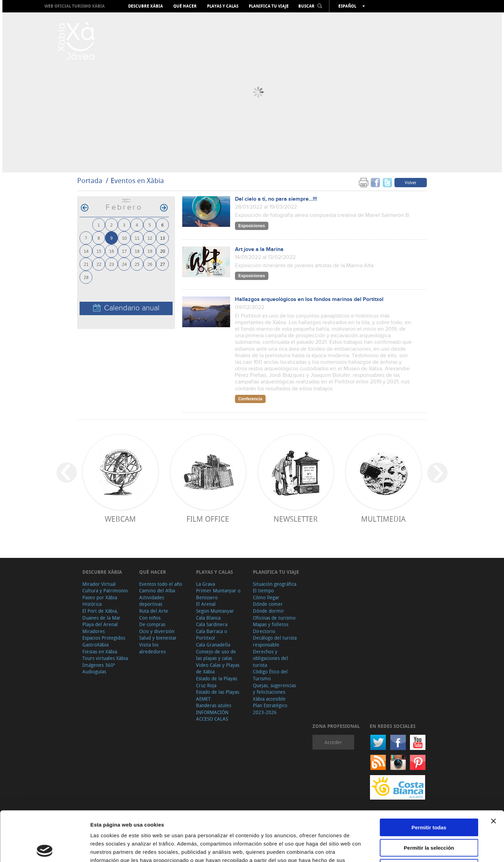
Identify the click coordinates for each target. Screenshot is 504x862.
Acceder (333, 742)
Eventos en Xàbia (137, 181)
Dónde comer (268, 604)
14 (86, 251)
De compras (152, 624)
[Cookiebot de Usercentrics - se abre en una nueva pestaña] (45, 849)
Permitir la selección (429, 798)
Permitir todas (429, 778)
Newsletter (296, 519)
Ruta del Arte (154, 611)
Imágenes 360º (99, 665)
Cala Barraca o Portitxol (212, 635)
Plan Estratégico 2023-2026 (270, 709)
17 (124, 251)
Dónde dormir (269, 611)
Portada (90, 181)
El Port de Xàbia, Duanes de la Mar (101, 614)
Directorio (264, 631)
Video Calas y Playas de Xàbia (218, 668)
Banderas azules (214, 705)
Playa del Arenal (100, 624)
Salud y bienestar (158, 638)
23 (112, 264)
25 (137, 264)
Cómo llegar (266, 597)
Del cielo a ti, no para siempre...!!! (276, 199)
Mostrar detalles (373, 848)
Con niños (150, 618)
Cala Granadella (213, 645)
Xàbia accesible (269, 699)
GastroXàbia (95, 645)
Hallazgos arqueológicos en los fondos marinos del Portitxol (309, 299)
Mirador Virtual (99, 584)
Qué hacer (185, 6)
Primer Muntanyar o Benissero (218, 594)
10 (124, 238)
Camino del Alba (157, 590)
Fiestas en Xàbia (100, 651)
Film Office (208, 519)
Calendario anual (126, 308)
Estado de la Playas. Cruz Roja (217, 682)
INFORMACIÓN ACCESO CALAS (212, 716)
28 (86, 277)
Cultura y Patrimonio (105, 590)
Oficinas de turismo (274, 618)
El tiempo (263, 590)
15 (99, 251)
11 (137, 238)
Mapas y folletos (271, 624)
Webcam (120, 519)
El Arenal (206, 604)
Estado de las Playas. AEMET (218, 695)
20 (163, 251)
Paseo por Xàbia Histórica (100, 601)
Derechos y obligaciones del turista (270, 658)
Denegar (429, 818)
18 (137, 251)
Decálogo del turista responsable (275, 641)
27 (163, 264)
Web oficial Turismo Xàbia (75, 6)
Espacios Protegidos (104, 638)
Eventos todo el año (161, 584)
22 (99, 264)
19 (150, 251)
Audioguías (94, 671)
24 (124, 264)
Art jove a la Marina (259, 249)
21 (86, 264)
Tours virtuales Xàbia (105, 658)
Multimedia (383, 519)
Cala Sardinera (212, 624)
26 (150, 264)
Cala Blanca (208, 618)
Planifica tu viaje (269, 6)
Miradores (94, 631)
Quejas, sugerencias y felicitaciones (274, 689)
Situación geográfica (275, 584)
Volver (411, 182)
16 (112, 251)
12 (150, 238)
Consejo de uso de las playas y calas (216, 655)
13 (163, 238)
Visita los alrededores (152, 648)
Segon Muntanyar (215, 611)
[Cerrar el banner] (493, 771)
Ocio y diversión (157, 631)
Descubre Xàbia (146, 6)
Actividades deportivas (152, 601)
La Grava (205, 584)
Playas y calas (223, 6)
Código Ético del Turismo (270, 675)
